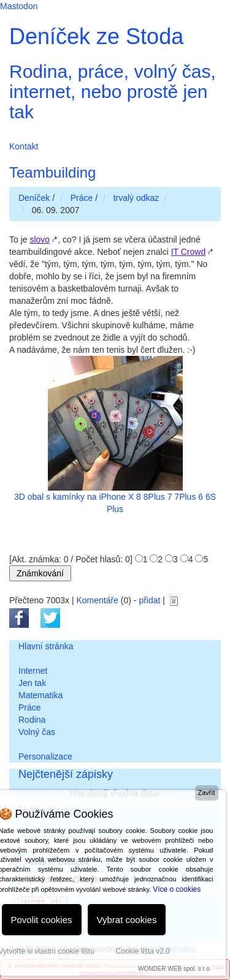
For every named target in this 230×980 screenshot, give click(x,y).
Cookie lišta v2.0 (143, 951)
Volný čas (37, 732)
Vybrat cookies (127, 920)
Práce (30, 707)
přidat (149, 600)
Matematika (40, 695)
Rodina (32, 720)
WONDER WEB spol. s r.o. (174, 969)
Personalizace (45, 756)
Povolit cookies (42, 920)
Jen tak (32, 683)
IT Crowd (189, 252)
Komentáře (97, 600)
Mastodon (19, 6)
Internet (33, 671)
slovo (40, 239)
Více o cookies (177, 889)
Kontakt (24, 146)
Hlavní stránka (46, 646)
